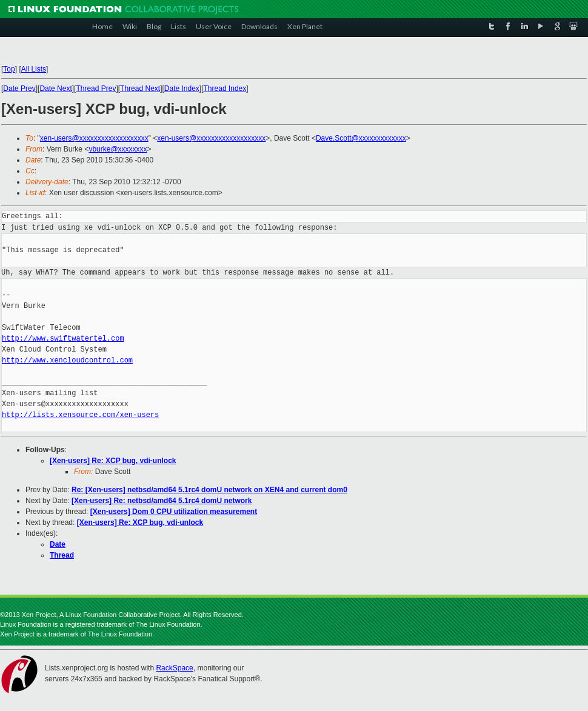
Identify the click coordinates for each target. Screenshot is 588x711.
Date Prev (19, 88)
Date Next (55, 88)
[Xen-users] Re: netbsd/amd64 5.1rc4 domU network (162, 501)
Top (9, 69)
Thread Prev (96, 88)
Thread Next (140, 88)
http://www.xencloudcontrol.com (67, 360)
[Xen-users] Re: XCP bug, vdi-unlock (113, 461)
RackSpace (174, 668)
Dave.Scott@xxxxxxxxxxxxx (361, 138)
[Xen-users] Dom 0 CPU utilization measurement (174, 512)
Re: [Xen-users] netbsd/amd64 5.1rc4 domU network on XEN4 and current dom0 (209, 490)
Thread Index (225, 88)
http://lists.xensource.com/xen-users (80, 415)
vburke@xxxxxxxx (118, 149)
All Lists (34, 69)
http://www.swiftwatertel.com (63, 339)
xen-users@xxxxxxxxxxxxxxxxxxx (94, 138)
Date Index (182, 88)
